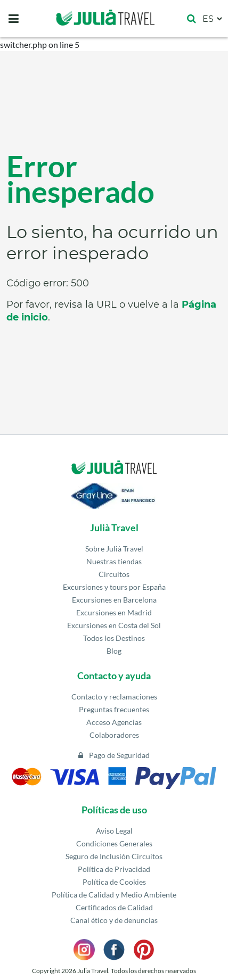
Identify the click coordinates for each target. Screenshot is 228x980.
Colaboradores (114, 735)
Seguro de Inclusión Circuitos (114, 856)
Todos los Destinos (114, 638)
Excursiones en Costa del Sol (114, 625)
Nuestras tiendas (114, 561)
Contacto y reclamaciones (114, 697)
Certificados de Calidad (114, 907)
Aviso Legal (114, 831)
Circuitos (114, 574)
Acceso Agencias (114, 722)
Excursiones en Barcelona (114, 600)
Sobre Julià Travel (114, 549)
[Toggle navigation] (14, 19)
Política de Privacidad (114, 869)
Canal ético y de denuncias (114, 920)
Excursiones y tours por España (114, 587)
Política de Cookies (114, 882)
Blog (114, 651)
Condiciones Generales (114, 843)
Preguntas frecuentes (114, 709)
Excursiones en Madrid (114, 612)
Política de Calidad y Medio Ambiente (114, 895)
